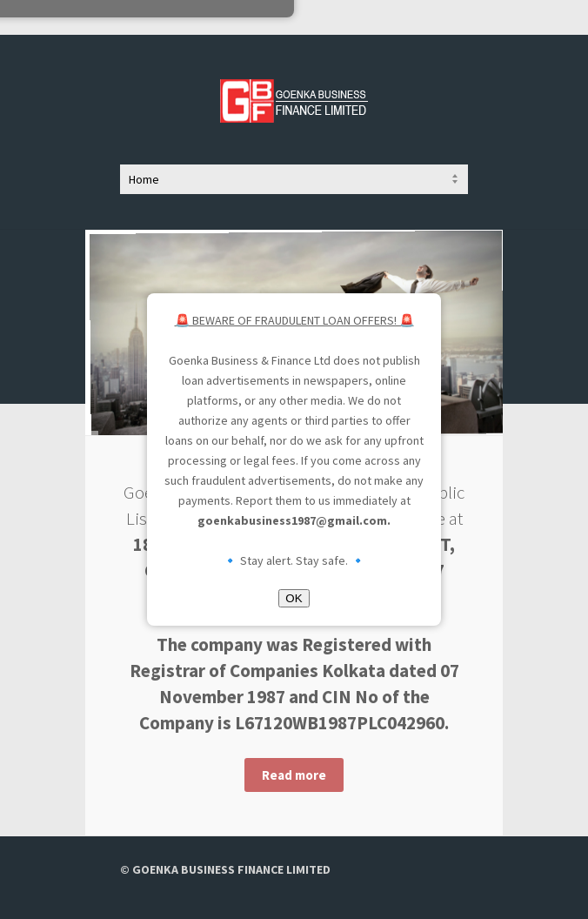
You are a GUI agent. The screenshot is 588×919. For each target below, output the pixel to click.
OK (294, 598)
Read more (294, 775)
